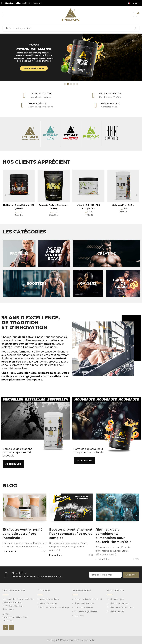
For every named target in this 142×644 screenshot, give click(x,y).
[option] (71, 57)
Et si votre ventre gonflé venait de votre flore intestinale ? (23, 534)
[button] (13, 464)
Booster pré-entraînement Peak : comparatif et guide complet (71, 534)
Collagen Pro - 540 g (123, 205)
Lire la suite (10, 551)
